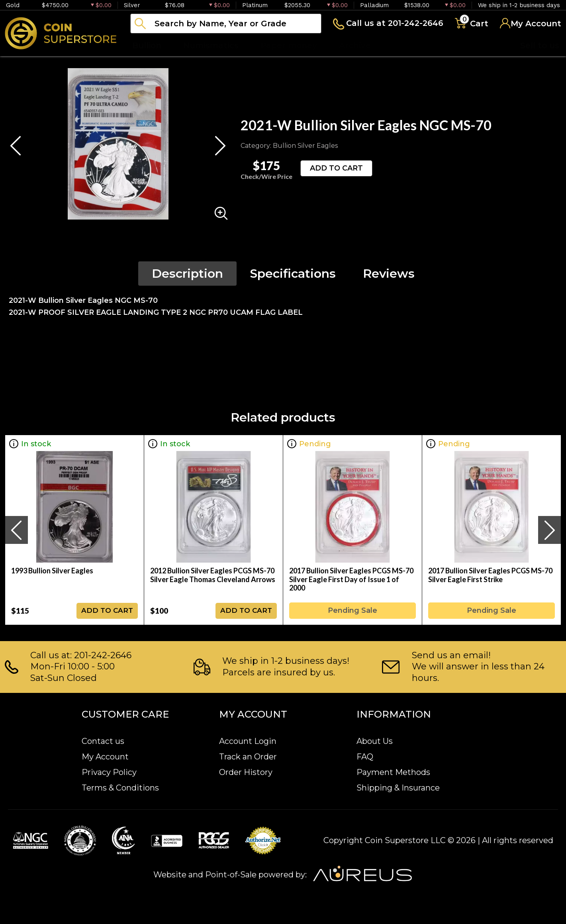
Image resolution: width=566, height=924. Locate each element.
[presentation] (16, 530)
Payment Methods (393, 772)
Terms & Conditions (120, 788)
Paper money (289, 45)
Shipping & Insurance (398, 788)
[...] (226, 24)
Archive (355, 45)
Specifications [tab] (293, 274)
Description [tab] (187, 274)
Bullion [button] (147, 45)
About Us (375, 741)
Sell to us (540, 45)
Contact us (103, 741)
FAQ (365, 757)
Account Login (248, 741)
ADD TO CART (336, 168)
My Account (105, 757)
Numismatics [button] (211, 45)
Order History (246, 772)
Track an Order (248, 757)
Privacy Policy (109, 772)
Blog (402, 45)
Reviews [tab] (389, 274)
